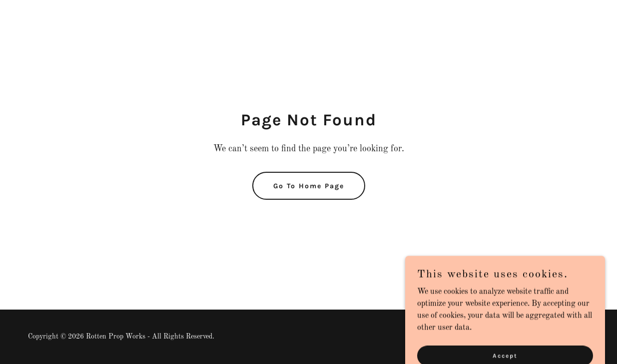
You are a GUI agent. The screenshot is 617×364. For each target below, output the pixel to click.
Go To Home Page (309, 186)
